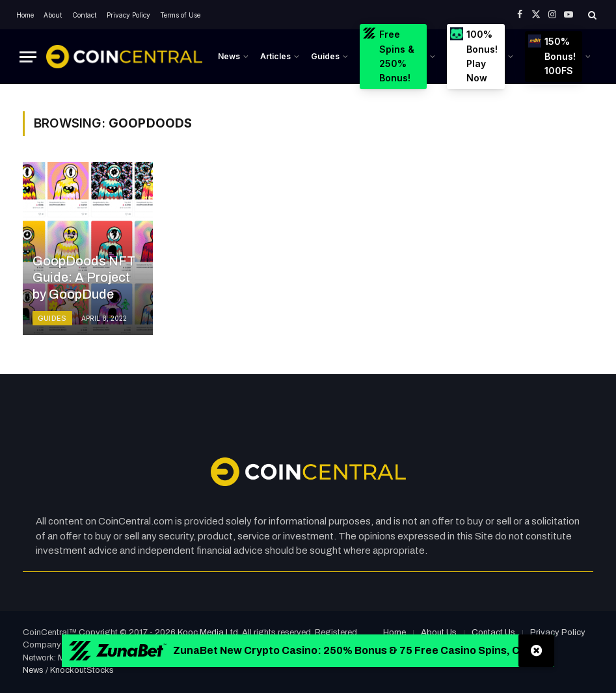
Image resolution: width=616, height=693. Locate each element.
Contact (84, 15)
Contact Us (493, 632)
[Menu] (28, 57)
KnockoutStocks (82, 670)
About (53, 15)
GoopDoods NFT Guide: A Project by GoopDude (84, 278)
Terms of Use (180, 15)
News (229, 56)
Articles (275, 56)
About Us (439, 632)
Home (25, 15)
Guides (325, 56)
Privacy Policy (128, 15)
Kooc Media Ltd (208, 632)
